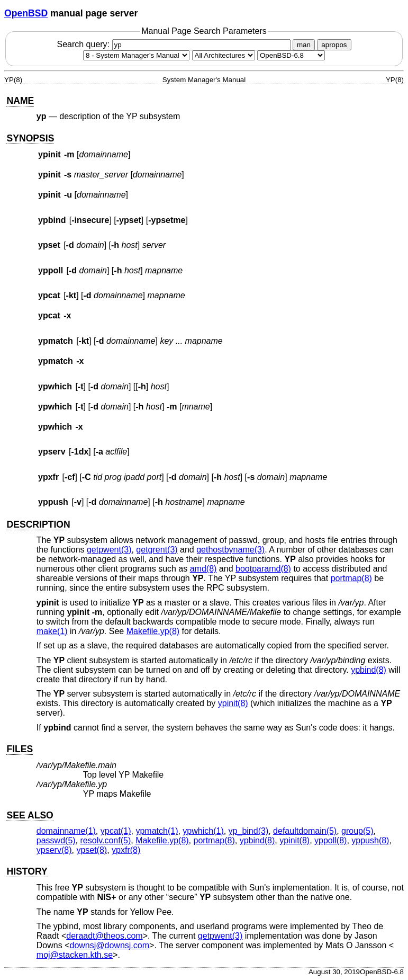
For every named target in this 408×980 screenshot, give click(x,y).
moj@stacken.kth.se (75, 955)
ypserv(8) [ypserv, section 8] (54, 850)
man (304, 45)
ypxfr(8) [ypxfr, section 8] (126, 850)
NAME (20, 101)
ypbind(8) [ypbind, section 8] (369, 670)
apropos (334, 45)
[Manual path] (291, 55)
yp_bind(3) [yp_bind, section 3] (249, 831)
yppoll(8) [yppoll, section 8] (330, 840)
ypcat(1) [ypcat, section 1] (116, 831)
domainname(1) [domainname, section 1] (66, 831)
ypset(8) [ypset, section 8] (92, 850)
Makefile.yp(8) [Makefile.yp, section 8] (153, 631)
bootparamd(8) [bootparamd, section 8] (263, 569)
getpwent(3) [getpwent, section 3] (109, 550)
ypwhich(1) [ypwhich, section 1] (203, 831)
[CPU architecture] (224, 55)
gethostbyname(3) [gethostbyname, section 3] (230, 550)
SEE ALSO (30, 815)
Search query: (175, 44)
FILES (20, 749)
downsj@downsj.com (110, 945)
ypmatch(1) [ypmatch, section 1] (157, 831)
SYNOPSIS (30, 138)
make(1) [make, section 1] (52, 631)
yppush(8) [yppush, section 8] (370, 840)
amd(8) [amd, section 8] (203, 569)
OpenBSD (26, 13)
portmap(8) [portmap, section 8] (351, 578)
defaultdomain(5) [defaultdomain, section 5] (305, 831)
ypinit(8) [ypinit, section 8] (233, 703)
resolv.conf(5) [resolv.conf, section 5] (106, 840)
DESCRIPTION (38, 524)
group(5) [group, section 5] (357, 831)
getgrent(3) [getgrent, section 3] (157, 550)
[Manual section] (136, 55)
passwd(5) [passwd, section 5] (56, 840)
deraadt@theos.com (104, 936)
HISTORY (27, 871)
